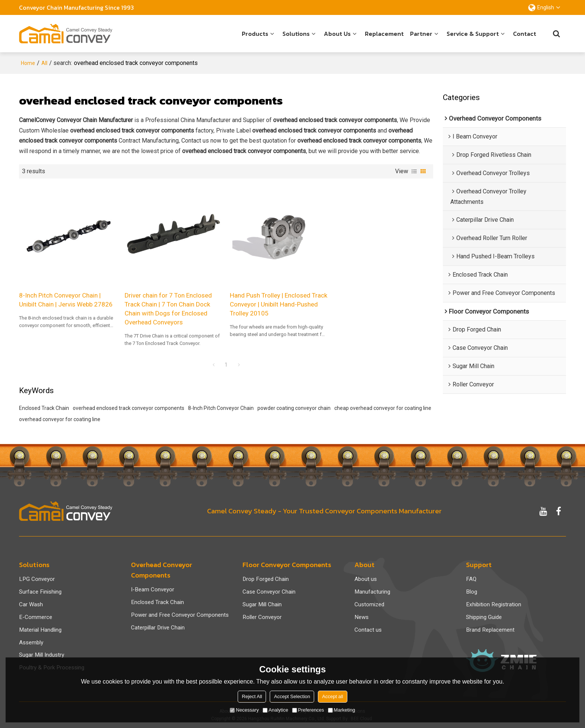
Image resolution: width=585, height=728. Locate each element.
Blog (472, 592)
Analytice (276, 710)
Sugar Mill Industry (42, 655)
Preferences (308, 710)
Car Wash (31, 604)
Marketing (342, 710)
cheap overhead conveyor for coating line (383, 408)
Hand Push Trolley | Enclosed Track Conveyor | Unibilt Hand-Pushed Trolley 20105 (279, 304)
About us (337, 34)
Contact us (368, 630)
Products (255, 34)
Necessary (244, 710)
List (414, 171)
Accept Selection (292, 696)
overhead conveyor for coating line (60, 419)
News (362, 617)
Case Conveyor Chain (269, 592)
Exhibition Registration (494, 604)
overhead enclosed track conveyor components (129, 408)
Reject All (252, 696)
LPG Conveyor (37, 579)
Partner (421, 34)
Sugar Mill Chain (262, 604)
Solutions (296, 34)
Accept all (332, 696)
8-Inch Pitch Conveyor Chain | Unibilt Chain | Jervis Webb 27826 (66, 300)
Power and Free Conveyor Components (180, 615)
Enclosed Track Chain (44, 408)
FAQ (471, 579)
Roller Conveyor (262, 617)
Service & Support (473, 34)
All (44, 63)
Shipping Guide (484, 617)
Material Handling (40, 630)
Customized (369, 604)
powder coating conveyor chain (294, 408)
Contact (525, 34)
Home (28, 63)
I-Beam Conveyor (153, 589)
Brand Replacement (490, 630)
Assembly (31, 643)
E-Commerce (36, 617)
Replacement (384, 34)
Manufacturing (372, 592)
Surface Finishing (40, 592)
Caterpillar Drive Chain (158, 628)
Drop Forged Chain (266, 579)
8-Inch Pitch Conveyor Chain (221, 408)
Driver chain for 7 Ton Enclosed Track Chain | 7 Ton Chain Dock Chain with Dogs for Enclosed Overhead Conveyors (168, 309)
